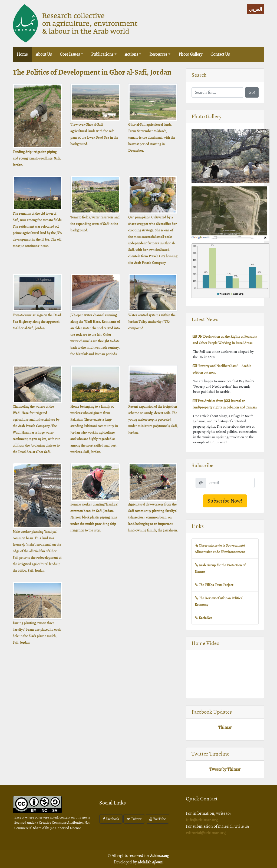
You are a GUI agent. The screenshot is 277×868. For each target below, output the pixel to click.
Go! (252, 92)
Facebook (111, 819)
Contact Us (220, 54)
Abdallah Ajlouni (151, 862)
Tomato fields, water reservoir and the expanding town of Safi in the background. (95, 224)
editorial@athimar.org (206, 833)
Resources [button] (158, 54)
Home (24, 54)
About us (44, 54)
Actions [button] (131, 54)
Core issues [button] (70, 54)
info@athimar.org (202, 820)
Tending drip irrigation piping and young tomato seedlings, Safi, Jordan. (37, 158)
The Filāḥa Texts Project (214, 585)
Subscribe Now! (225, 501)
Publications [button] (102, 54)
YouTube (158, 819)
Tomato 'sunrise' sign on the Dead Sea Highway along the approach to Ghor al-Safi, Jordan (37, 322)
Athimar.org (160, 856)
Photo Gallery (190, 54)
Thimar (225, 727)
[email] (230, 483)
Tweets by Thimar (225, 769)
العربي (255, 9)
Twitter (134, 819)
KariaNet (203, 618)
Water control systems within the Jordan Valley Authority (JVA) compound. (152, 322)
